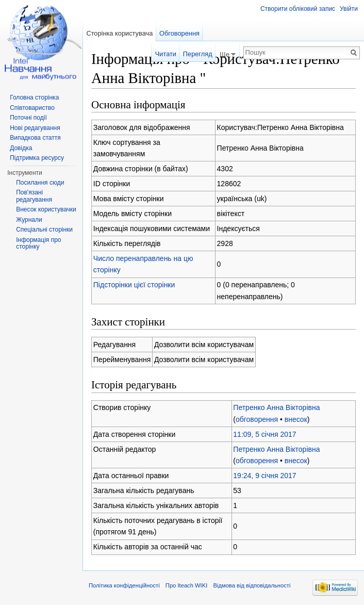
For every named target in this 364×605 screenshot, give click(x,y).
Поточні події (28, 118)
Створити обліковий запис (298, 9)
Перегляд (198, 54)
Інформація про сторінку (38, 243)
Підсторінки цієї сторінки (134, 285)
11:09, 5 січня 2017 (264, 434)
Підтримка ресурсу (37, 158)
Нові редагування (35, 128)
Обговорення (179, 33)
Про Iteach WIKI (186, 585)
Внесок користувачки (46, 209)
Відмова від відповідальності (252, 585)
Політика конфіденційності (124, 585)
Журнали (29, 220)
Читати (166, 54)
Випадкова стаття (35, 138)
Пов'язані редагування (34, 196)
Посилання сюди (40, 183)
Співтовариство (32, 108)
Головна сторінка (34, 97)
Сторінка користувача (119, 33)
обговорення (257, 419)
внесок (296, 419)
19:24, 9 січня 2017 (264, 476)
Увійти (349, 9)
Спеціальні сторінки (44, 230)
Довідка (21, 148)
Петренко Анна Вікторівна (276, 407)
